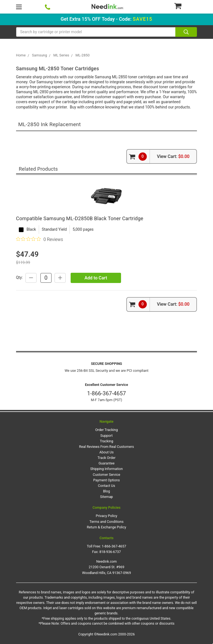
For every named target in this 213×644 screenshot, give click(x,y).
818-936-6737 (110, 552)
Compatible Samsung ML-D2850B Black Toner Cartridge (80, 218)
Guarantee (107, 463)
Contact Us (107, 486)
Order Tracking (107, 430)
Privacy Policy (107, 516)
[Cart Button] (185, 6)
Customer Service (106, 475)
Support (106, 436)
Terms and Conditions (106, 522)
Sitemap (106, 497)
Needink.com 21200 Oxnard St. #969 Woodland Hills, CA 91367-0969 (106, 567)
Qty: (19, 277)
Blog (106, 491)
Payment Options (106, 480)
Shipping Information (106, 469)
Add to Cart (96, 278)
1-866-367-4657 (106, 393)
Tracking (106, 441)
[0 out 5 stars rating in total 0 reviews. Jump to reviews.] (40, 239)
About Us (106, 452)
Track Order (106, 458)
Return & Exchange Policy (106, 527)
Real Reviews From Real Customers (107, 447)
